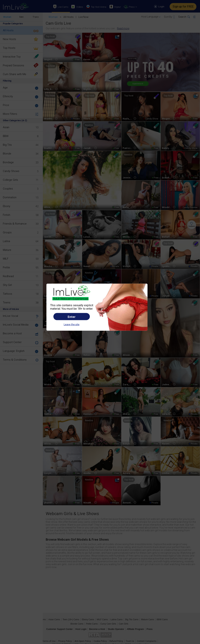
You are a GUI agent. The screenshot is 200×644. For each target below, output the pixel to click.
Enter (72, 317)
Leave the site (72, 325)
